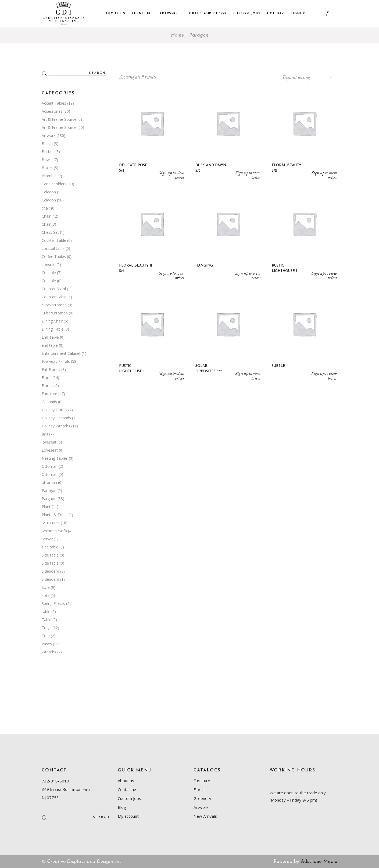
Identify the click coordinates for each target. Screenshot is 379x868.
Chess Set (50, 232)
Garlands (49, 402)
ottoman (49, 482)
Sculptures (51, 523)
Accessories (52, 111)
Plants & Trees (55, 515)
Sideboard (50, 571)
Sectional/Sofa (54, 531)
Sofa (46, 587)
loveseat (49, 442)
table (46, 612)
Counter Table (54, 297)
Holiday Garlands (56, 418)
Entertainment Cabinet (61, 353)
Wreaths (49, 652)
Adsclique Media (319, 862)
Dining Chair (52, 321)
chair (46, 208)
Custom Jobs (129, 798)
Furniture (49, 394)
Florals (47, 386)
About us (126, 781)
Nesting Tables (55, 458)
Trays (47, 628)
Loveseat (50, 450)
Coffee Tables (54, 256)
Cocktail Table (54, 240)
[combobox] (307, 77)
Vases (47, 644)
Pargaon (49, 499)
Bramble (49, 176)
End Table (50, 337)
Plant (46, 507)
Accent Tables (54, 103)
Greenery (202, 798)
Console (49, 273)
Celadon (49, 192)
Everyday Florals (56, 361)
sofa (46, 595)
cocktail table (53, 248)
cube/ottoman (54, 305)
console (49, 265)
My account (128, 816)
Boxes (47, 168)
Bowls (47, 160)
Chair (46, 216)
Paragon (49, 490)
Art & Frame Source (59, 119)
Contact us (128, 789)
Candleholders (54, 184)
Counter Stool (54, 289)
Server (47, 539)
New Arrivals (205, 816)
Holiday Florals (54, 410)
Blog (122, 807)
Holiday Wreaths (56, 426)
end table (50, 345)
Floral (47, 378)
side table (50, 547)
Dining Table (53, 329)
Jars (45, 434)
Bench (47, 144)
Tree (46, 636)
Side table (50, 555)
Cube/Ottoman (55, 313)
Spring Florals (53, 603)
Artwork (49, 135)
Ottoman (50, 466)
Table (47, 620)
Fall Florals (51, 369)
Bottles (48, 152)
